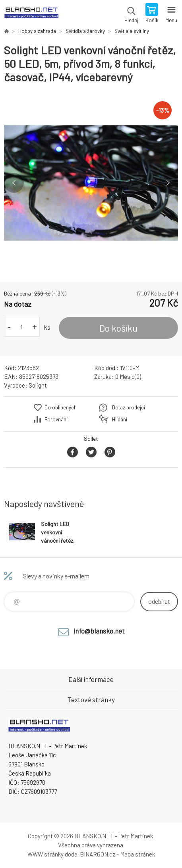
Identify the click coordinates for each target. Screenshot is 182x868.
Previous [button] (14, 183)
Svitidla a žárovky (85, 31)
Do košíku (118, 328)
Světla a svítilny (132, 31)
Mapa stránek (137, 854)
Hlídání (120, 419)
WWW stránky (45, 854)
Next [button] (168, 183)
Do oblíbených (61, 407)
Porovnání (56, 419)
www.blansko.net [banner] (31, 14)
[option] (91, 183)
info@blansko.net (99, 631)
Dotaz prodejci (129, 407)
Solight (38, 385)
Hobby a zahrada (37, 31)
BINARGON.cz (98, 854)
